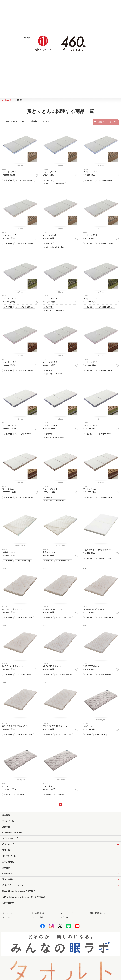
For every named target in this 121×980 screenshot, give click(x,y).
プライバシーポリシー (69, 914)
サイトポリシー (8, 914)
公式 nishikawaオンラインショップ (24, 898)
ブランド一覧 (8, 821)
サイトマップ (7, 918)
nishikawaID (8, 874)
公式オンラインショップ (13, 886)
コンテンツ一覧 (9, 857)
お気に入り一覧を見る (106, 122)
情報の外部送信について (99, 914)
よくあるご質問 (37, 918)
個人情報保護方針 (38, 914)
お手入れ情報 (8, 862)
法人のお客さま (9, 880)
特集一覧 (6, 851)
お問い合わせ (65, 918)
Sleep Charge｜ (19, 892)
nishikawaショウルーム (13, 833)
